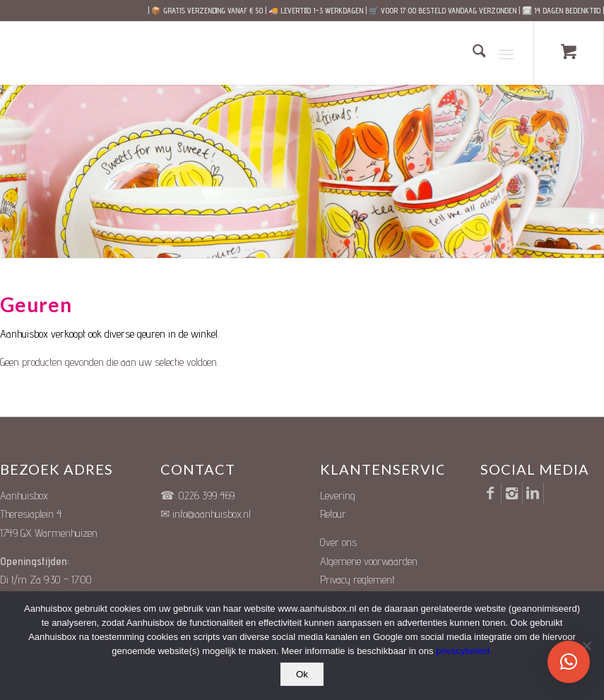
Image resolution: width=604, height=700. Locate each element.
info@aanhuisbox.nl (212, 514)
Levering (338, 496)
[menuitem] (472, 53)
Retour (333, 514)
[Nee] (586, 646)
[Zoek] (472, 53)
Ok (302, 674)
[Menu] (506, 53)
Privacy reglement (357, 580)
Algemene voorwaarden (369, 561)
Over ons (338, 542)
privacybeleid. (464, 651)
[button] (569, 662)
